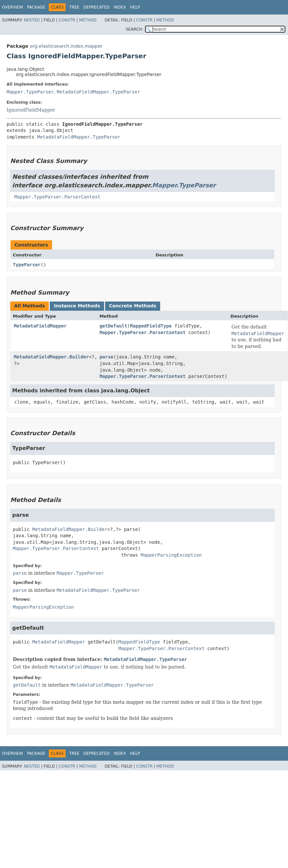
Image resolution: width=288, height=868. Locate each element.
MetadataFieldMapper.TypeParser (98, 92)
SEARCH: (135, 29)
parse (106, 357)
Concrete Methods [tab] (133, 306)
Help (135, 7)
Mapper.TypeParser (30, 92)
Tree (74, 7)
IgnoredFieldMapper (31, 110)
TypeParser (27, 265)
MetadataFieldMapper (40, 326)
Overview (13, 7)
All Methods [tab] (29, 306)
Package (36, 7)
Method (88, 20)
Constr (67, 20)
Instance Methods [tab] (77, 306)
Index (120, 7)
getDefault (113, 326)
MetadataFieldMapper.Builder (51, 357)
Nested (32, 20)
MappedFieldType (151, 326)
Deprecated (97, 7)
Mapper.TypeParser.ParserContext (57, 197)
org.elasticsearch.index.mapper (66, 46)
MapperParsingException (171, 555)
